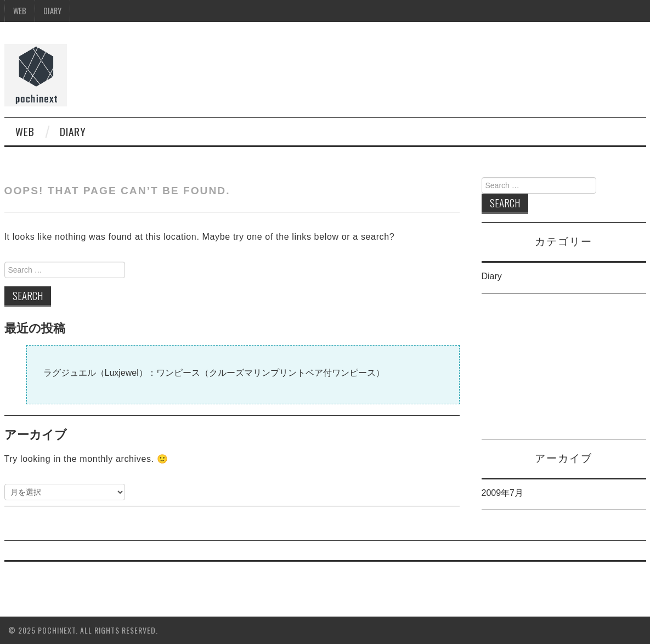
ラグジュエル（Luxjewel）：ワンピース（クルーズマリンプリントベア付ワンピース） (214, 373)
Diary (52, 11)
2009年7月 (503, 493)
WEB (20, 11)
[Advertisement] (564, 370)
